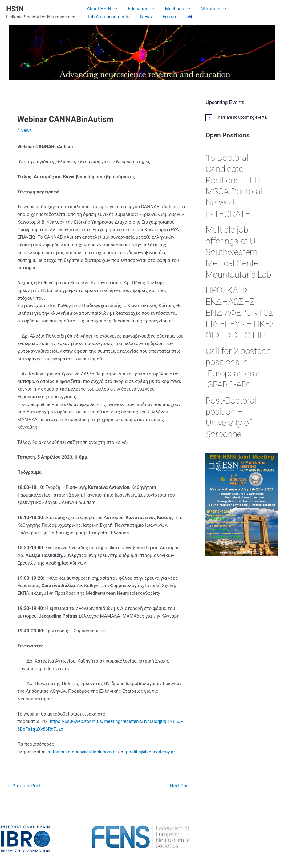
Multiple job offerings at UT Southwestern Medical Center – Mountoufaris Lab (239, 252)
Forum (114, 17)
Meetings (174, 9)
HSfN (15, 9)
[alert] (242, 117)
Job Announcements (251, 9)
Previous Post (24, 786)
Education (139, 9)
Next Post (183, 786)
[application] (114, 9)
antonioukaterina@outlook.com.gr (83, 752)
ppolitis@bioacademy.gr (151, 752)
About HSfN (101, 9)
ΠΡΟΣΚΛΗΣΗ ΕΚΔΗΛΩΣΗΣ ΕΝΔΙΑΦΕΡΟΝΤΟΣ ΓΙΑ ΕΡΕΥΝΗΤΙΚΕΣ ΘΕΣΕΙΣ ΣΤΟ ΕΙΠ (240, 313)
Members (208, 9)
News (92, 17)
